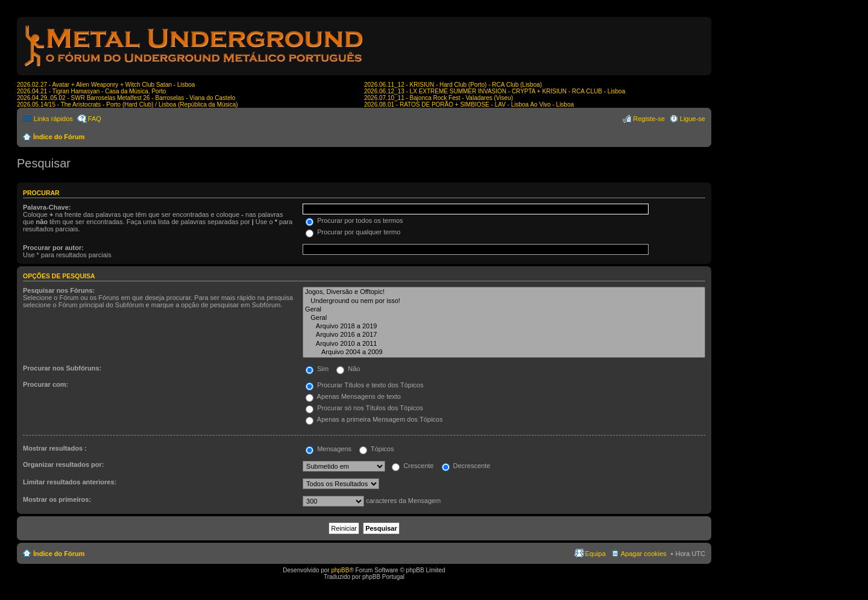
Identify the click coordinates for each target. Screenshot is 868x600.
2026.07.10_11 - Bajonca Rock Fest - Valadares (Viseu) (439, 98)
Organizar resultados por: (63, 464)
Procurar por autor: (53, 248)
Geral (504, 310)
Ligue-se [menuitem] (693, 119)
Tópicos (376, 449)
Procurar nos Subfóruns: (62, 368)
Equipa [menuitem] (596, 554)
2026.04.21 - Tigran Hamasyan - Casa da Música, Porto (91, 91)
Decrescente (466, 466)
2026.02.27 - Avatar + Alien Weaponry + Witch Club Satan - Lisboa (106, 85)
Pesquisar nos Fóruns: (59, 290)
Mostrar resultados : (55, 448)
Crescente (413, 466)
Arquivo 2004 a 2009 (504, 352)
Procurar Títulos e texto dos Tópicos (364, 385)
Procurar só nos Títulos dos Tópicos (364, 408)
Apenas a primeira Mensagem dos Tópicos (374, 419)
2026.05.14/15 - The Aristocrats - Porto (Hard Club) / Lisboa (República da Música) (127, 105)
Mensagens (329, 449)
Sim (317, 369)
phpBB (340, 570)
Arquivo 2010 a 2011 (504, 344)
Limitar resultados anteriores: (70, 482)
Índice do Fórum (59, 137)
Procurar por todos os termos (354, 220)
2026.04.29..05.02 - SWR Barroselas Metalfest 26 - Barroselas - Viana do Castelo (126, 98)
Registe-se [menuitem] (649, 119)
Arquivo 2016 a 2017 (504, 335)
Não (348, 369)
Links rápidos (53, 119)
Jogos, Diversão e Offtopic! (504, 292)
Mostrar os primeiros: (57, 499)
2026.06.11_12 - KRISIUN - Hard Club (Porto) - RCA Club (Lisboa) (453, 85)
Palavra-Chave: (47, 207)
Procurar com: (46, 384)
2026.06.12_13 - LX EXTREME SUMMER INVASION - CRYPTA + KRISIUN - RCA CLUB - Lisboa (495, 91)
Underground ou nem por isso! (504, 301)
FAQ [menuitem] (95, 119)
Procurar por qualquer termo (353, 232)
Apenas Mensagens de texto (353, 396)
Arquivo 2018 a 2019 (504, 327)
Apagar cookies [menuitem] (644, 554)
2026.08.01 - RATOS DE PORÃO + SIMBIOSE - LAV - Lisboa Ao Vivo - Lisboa (469, 105)
